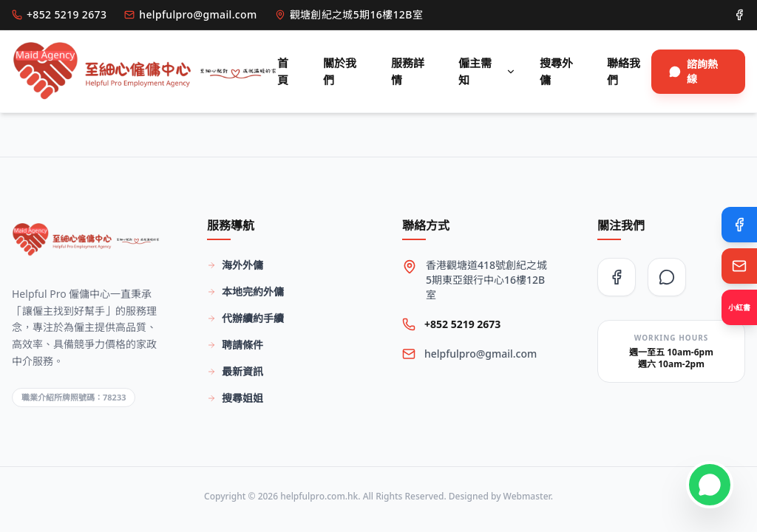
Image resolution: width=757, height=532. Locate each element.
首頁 (283, 71)
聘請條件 (235, 345)
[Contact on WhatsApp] (710, 485)
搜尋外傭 (556, 71)
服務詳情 (408, 71)
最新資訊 (235, 371)
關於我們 (340, 71)
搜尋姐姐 (235, 398)
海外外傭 (235, 265)
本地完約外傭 (245, 291)
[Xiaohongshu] (739, 307)
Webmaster (527, 496)
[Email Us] (739, 266)
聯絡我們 (624, 71)
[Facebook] (739, 225)
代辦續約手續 (245, 318)
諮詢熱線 (693, 71)
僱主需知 (487, 71)
